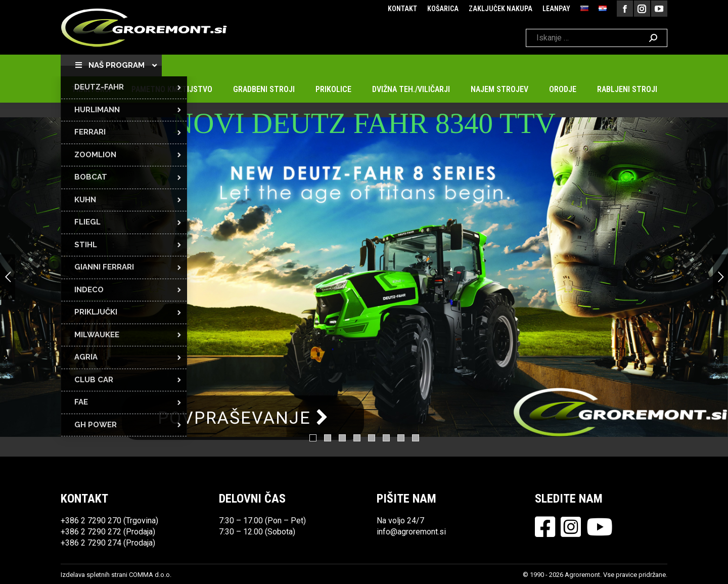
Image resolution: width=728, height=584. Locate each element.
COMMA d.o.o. (150, 575)
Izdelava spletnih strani (94, 575)
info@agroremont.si (411, 532)
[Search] (597, 38)
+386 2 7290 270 (91, 521)
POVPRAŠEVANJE (243, 418)
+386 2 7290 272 (91, 532)
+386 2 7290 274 (91, 543)
